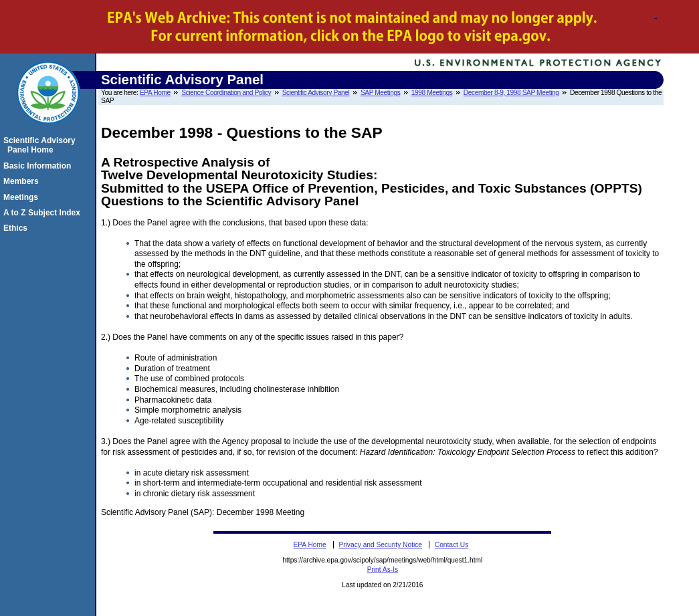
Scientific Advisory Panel (316, 93)
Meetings (23, 197)
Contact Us (452, 545)
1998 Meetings (432, 93)
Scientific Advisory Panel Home (41, 145)
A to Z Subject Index (44, 213)
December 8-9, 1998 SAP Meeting (511, 93)
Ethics (17, 228)
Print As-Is (383, 570)
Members (23, 181)
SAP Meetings (380, 93)
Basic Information (39, 166)
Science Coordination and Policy (226, 93)
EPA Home (155, 93)
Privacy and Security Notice (380, 545)
